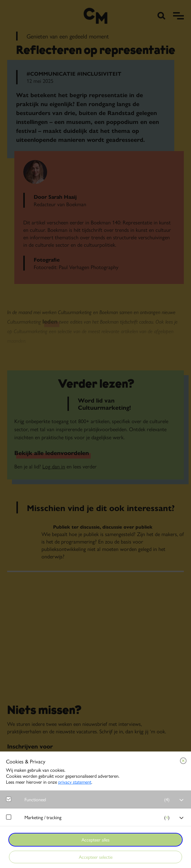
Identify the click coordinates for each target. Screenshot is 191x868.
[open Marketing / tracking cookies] (181, 818)
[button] (98, 799)
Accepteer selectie (96, 857)
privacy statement (75, 782)
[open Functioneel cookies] (181, 800)
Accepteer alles (95, 840)
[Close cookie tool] (183, 761)
